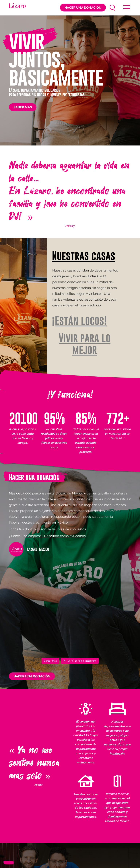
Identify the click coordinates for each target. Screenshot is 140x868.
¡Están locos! (79, 321)
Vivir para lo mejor (85, 344)
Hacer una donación (83, 8)
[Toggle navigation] (127, 8)
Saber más (23, 107)
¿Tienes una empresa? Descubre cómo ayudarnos (47, 536)
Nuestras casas (84, 256)
